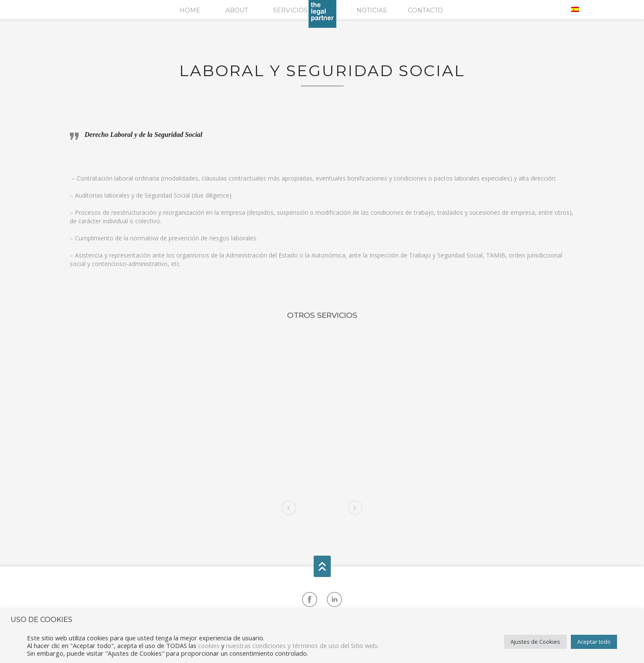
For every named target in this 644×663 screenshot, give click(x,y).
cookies (209, 645)
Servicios (290, 10)
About (237, 10)
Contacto (425, 10)
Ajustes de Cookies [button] (535, 642)
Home (190, 10)
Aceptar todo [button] (594, 642)
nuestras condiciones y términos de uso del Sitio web (301, 645)
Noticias (372, 10)
